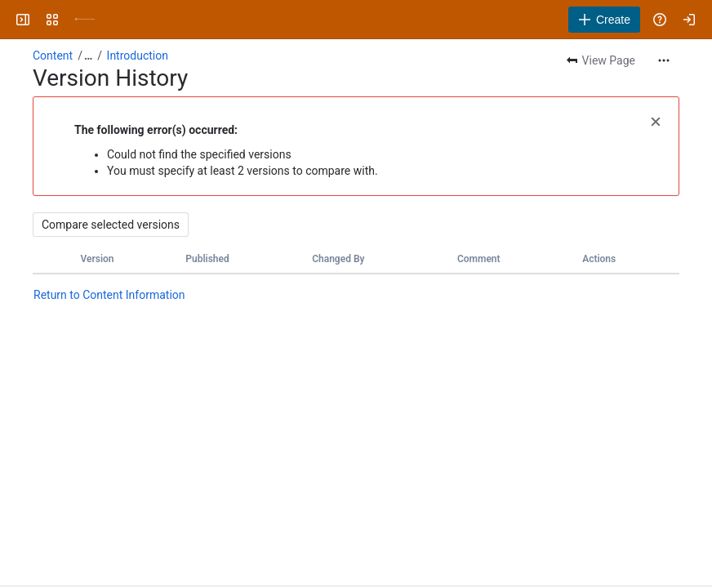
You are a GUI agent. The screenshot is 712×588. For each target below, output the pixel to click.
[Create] (604, 20)
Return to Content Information (109, 295)
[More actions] (664, 60)
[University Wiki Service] (85, 20)
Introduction (138, 56)
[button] (656, 120)
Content (53, 56)
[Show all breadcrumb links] (88, 56)
